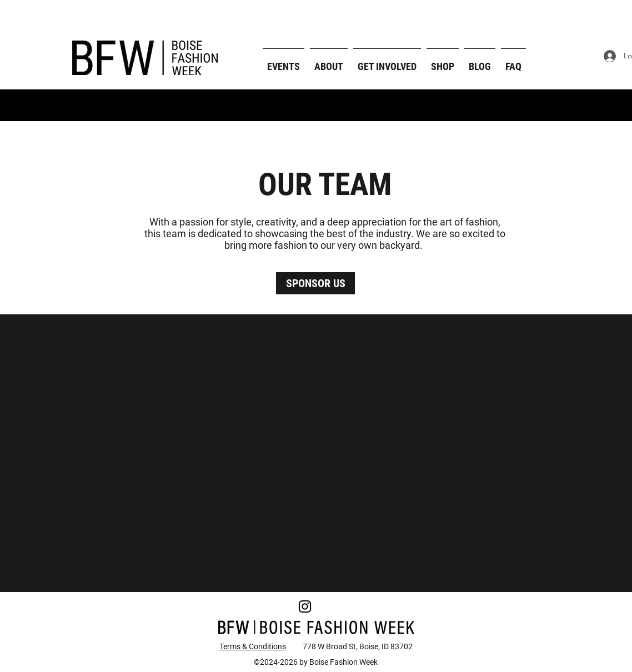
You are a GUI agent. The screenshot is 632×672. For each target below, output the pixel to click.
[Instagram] (305, 606)
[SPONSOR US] (315, 283)
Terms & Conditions (253, 646)
